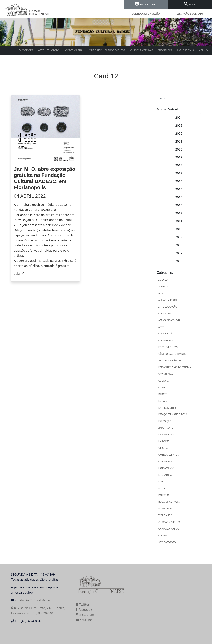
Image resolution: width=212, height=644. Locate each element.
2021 (179, 141)
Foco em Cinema (168, 347)
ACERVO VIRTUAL (168, 300)
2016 (179, 181)
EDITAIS (163, 401)
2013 (179, 205)
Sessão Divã (166, 374)
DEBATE (163, 394)
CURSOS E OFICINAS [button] (142, 50)
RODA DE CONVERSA (170, 502)
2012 (179, 213)
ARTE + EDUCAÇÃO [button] (49, 50)
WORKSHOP (165, 509)
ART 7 (162, 327)
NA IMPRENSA (166, 434)
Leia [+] (19, 274)
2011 (179, 221)
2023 (179, 125)
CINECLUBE (95, 50)
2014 (179, 197)
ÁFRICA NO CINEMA (169, 320)
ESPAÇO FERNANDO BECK (173, 414)
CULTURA (164, 381)
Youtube (84, 620)
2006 (179, 261)
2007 (179, 253)
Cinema (163, 535)
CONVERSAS (165, 461)
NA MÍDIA (164, 441)
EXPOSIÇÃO (165, 421)
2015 (179, 189)
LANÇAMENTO (166, 468)
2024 (179, 117)
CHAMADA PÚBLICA (169, 522)
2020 (179, 149)
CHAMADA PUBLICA (169, 529)
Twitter (83, 604)
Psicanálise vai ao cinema (175, 367)
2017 (179, 173)
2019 (179, 157)
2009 (179, 237)
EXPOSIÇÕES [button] (26, 50)
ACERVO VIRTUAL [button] (74, 50)
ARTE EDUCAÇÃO (168, 307)
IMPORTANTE (166, 428)
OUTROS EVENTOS (169, 455)
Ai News (163, 286)
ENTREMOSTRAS (167, 408)
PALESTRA (164, 495)
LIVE (161, 482)
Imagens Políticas (170, 361)
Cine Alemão (166, 334)
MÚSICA (163, 488)
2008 (179, 245)
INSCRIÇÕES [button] (165, 50)
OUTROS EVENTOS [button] (115, 50)
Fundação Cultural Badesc (33, 600)
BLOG (162, 293)
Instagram (85, 615)
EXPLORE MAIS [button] (186, 50)
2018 (179, 165)
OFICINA (163, 448)
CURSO (162, 387)
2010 (179, 229)
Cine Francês (167, 340)
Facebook (84, 610)
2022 (179, 133)
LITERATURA (165, 475)
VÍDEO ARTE (165, 515)
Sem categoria (168, 542)
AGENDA (204, 50)
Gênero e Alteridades (172, 354)
